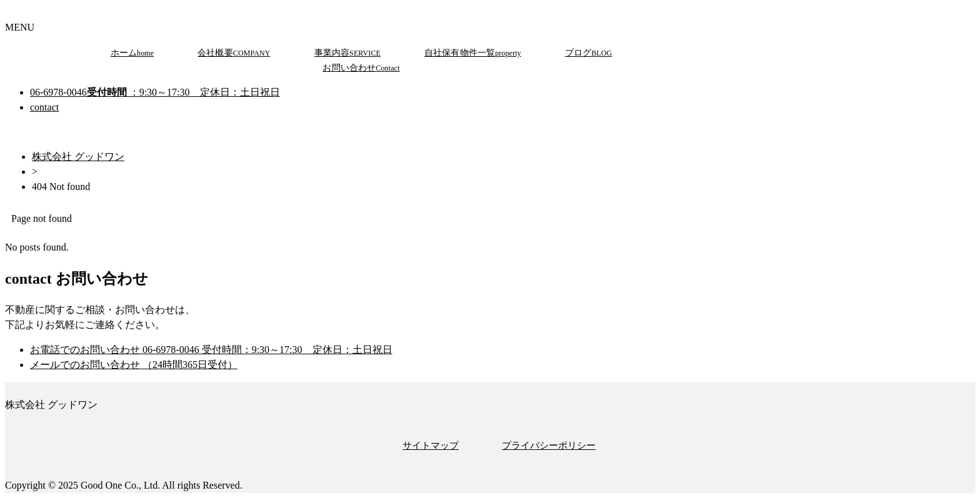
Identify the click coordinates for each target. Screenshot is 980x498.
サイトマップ (431, 445)
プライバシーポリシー (549, 445)
